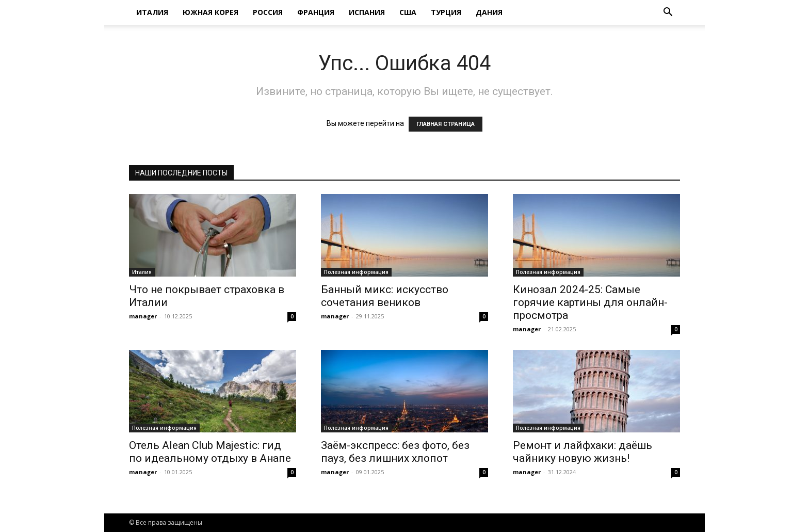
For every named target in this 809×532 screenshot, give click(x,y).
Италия (152, 12)
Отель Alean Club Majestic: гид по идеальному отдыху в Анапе (210, 452)
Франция (316, 12)
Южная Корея (211, 12)
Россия (268, 12)
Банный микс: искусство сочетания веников (385, 296)
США (408, 12)
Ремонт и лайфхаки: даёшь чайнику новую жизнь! (583, 452)
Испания (367, 12)
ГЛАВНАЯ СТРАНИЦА (446, 124)
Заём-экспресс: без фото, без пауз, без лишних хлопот (395, 452)
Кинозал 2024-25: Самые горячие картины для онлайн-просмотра (590, 302)
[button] (668, 13)
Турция (446, 12)
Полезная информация (356, 272)
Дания (489, 12)
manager (143, 316)
